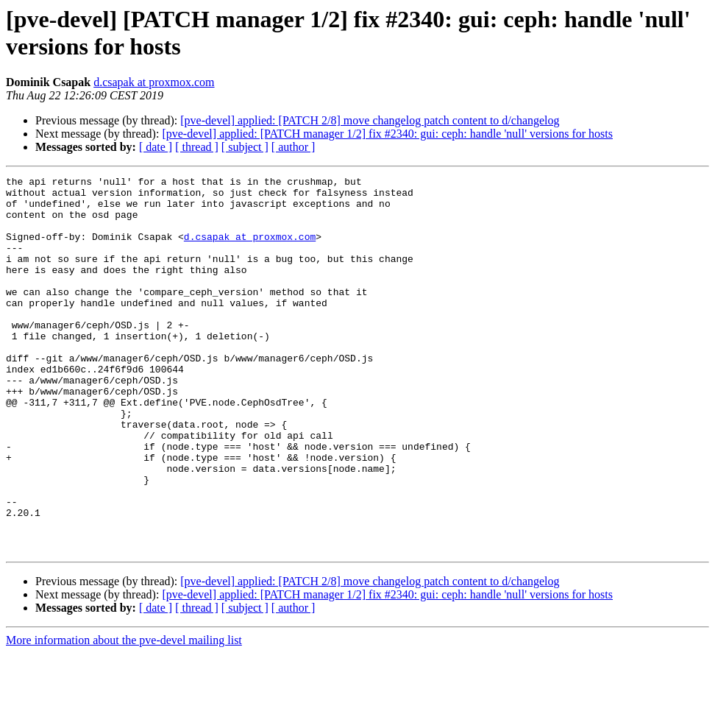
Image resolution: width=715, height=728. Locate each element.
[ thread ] (197, 147)
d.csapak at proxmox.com (154, 82)
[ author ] (294, 147)
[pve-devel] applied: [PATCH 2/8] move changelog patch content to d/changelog (370, 120)
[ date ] (156, 147)
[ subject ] (245, 147)
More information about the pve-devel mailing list (124, 715)
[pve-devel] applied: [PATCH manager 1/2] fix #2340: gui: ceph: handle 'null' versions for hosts (387, 134)
